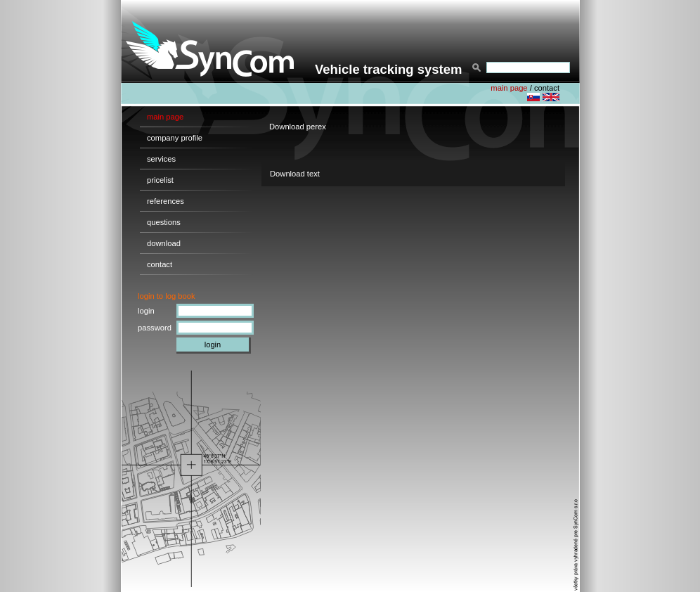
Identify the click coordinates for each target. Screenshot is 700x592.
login (146, 311)
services (161, 159)
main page (509, 88)
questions (164, 222)
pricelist (160, 180)
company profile (175, 138)
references (166, 201)
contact (547, 88)
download (164, 243)
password (155, 328)
